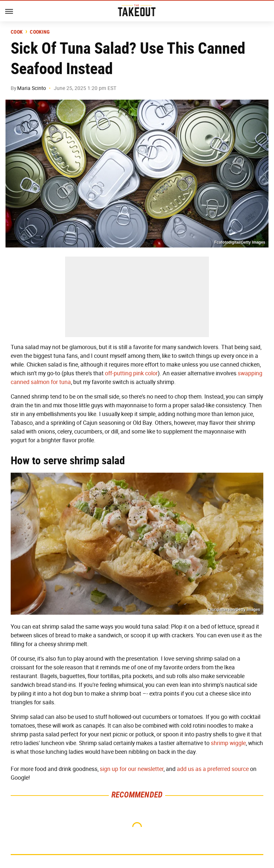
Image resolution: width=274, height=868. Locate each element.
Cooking (40, 32)
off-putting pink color (131, 373)
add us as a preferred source (213, 769)
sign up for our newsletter (132, 769)
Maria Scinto (32, 88)
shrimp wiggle (228, 743)
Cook (17, 32)
